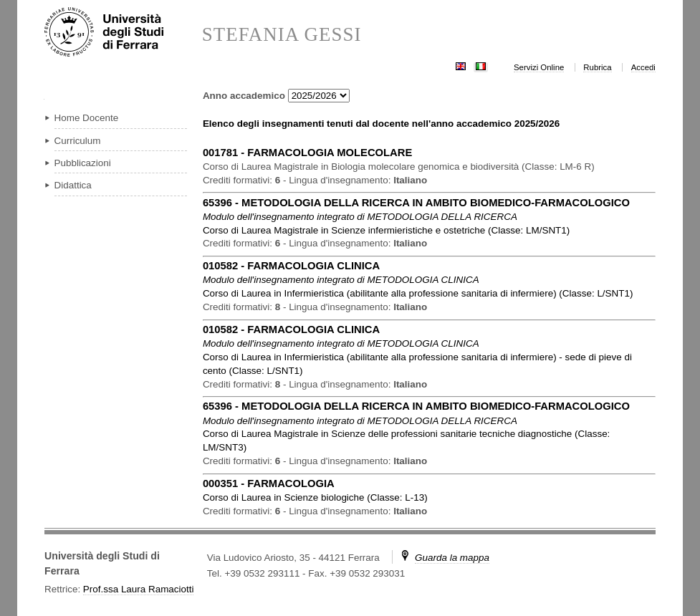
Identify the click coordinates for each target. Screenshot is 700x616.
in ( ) (386, 230)
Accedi (643, 67)
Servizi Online (539, 67)
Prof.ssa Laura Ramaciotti (139, 589)
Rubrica (597, 67)
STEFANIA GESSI (282, 35)
